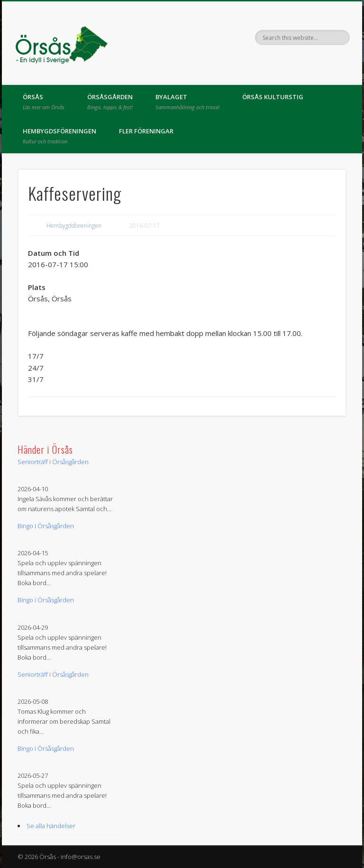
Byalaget (187, 102)
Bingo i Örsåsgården (46, 526)
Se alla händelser (51, 826)
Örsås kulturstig (273, 97)
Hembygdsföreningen (59, 136)
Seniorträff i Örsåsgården (53, 462)
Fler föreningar (146, 131)
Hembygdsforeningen (74, 226)
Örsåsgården (110, 102)
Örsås (44, 102)
